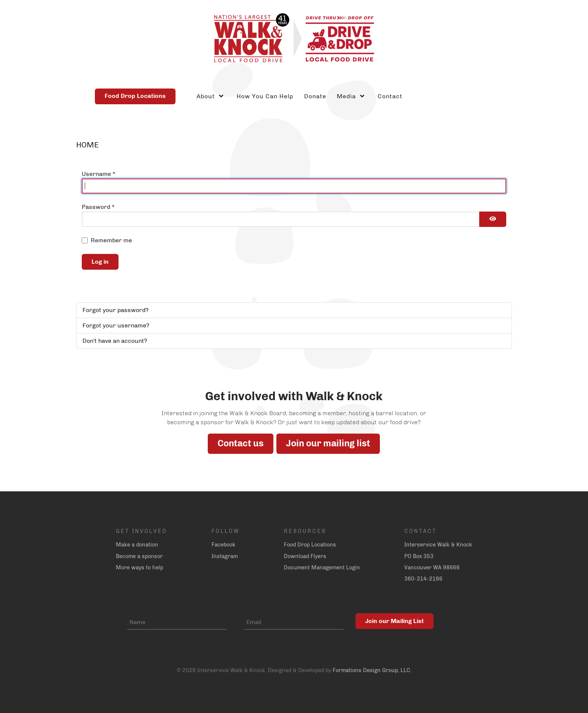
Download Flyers (305, 556)
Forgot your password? (115, 310)
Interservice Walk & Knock (438, 545)
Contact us (241, 443)
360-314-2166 (423, 579)
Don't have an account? (115, 341)
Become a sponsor (139, 556)
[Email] (294, 623)
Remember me (111, 240)
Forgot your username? (116, 325)
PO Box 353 (419, 556)
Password (98, 207)
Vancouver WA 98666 (432, 567)
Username (98, 174)
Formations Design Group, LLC (371, 670)
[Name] (177, 623)
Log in (100, 262)
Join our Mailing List (394, 621)
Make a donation (137, 545)
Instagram (225, 556)
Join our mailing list (328, 443)
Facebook (223, 545)
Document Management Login (322, 567)
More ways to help (139, 567)
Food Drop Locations (135, 96)
